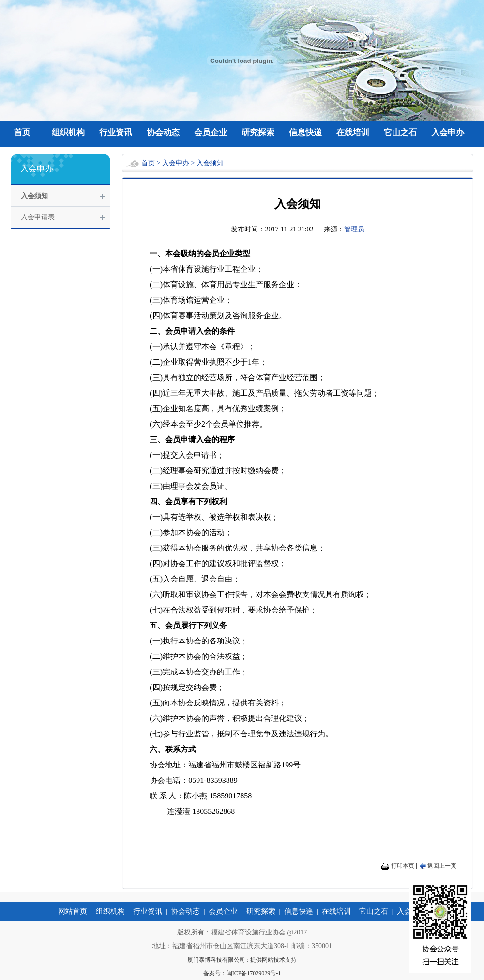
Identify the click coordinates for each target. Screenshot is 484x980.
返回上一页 (442, 866)
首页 (22, 132)
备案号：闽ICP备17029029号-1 (242, 973)
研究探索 (258, 132)
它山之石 (400, 132)
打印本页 (403, 866)
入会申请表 (38, 217)
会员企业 (211, 132)
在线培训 (353, 132)
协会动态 (163, 132)
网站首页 (73, 911)
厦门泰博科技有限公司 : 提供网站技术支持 (242, 960)
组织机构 (68, 132)
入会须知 (34, 196)
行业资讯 (116, 132)
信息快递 (305, 132)
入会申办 (448, 132)
